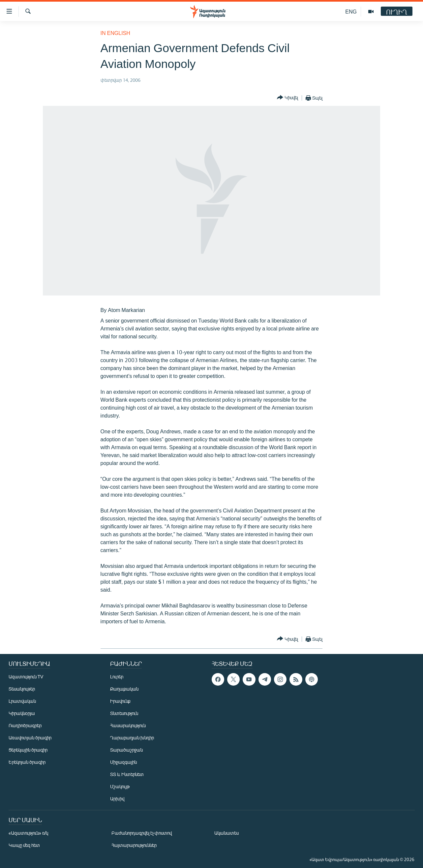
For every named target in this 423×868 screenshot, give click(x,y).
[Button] (287, 98)
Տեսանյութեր (22, 689)
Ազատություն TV (26, 677)
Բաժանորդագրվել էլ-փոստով (142, 833)
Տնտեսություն (124, 713)
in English (115, 33)
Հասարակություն (128, 725)
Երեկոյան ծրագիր (27, 762)
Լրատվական (22, 701)
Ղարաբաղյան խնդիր (132, 738)
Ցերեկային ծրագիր (28, 750)
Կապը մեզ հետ (24, 845)
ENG (351, 11)
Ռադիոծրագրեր (25, 725)
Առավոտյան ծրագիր (30, 738)
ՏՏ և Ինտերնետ (127, 774)
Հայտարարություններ (134, 845)
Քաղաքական (124, 689)
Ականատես (227, 833)
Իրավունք (120, 701)
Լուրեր (117, 677)
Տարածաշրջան (126, 750)
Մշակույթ (120, 786)
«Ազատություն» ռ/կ (29, 833)
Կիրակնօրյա (22, 713)
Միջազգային (123, 762)
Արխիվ (117, 799)
